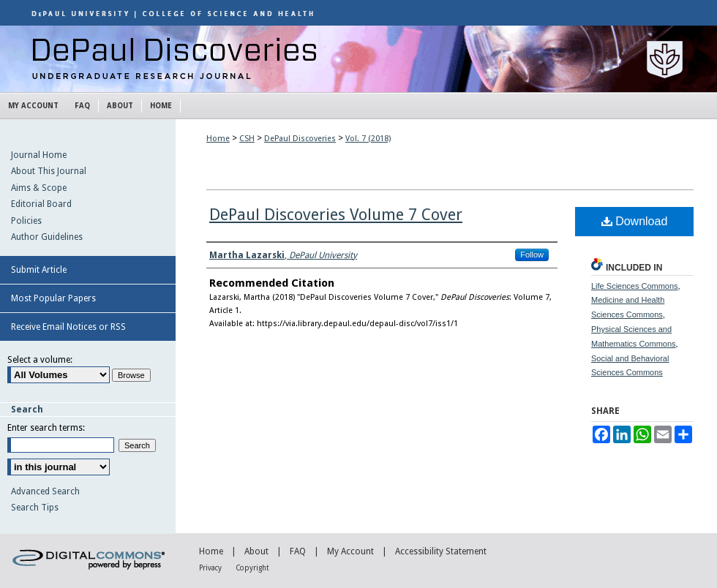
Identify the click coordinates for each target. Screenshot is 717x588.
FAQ (298, 551)
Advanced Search (45, 491)
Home (218, 139)
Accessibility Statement (441, 551)
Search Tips (35, 508)
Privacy (210, 568)
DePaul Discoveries (358, 59)
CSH (247, 139)
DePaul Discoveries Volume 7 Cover (336, 215)
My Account (350, 551)
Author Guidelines (47, 237)
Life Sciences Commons (635, 286)
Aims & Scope (39, 188)
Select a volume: (40, 360)
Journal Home (39, 155)
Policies (26, 221)
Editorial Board (41, 204)
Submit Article (39, 270)
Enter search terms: (46, 428)
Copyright (252, 568)
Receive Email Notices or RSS (68, 327)
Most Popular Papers (53, 298)
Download (635, 221)
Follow (532, 255)
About (256, 551)
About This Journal (49, 171)
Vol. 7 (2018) (368, 139)
